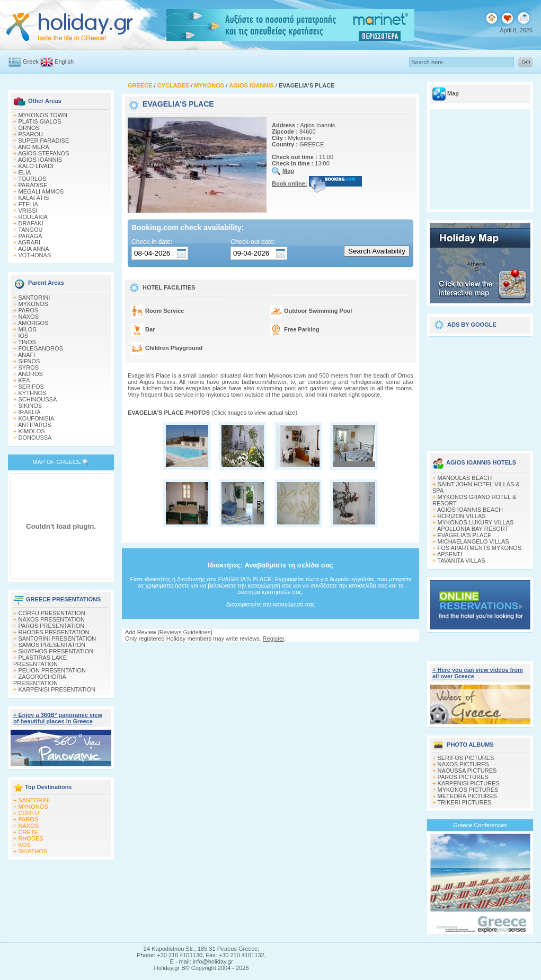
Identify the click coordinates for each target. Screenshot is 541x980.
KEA (24, 380)
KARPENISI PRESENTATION (57, 689)
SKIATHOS (33, 851)
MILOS (28, 329)
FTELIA (28, 204)
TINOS (27, 342)
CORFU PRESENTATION (52, 613)
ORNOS (29, 128)
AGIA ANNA (34, 249)
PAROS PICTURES (463, 777)
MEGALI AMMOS (41, 191)
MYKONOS (33, 304)
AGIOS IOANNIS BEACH (470, 510)
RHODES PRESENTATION (54, 632)
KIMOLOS (32, 431)
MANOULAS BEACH (465, 478)
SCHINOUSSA (38, 399)
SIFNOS (29, 361)
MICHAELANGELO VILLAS (473, 541)
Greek (31, 62)
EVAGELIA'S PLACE (465, 535)
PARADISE (33, 185)
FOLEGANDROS (41, 348)
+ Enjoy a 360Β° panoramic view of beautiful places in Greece (58, 718)
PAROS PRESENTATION (52, 626)
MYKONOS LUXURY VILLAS (476, 522)
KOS (25, 845)
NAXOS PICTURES (463, 764)
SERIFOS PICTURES (466, 758)
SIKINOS (30, 406)
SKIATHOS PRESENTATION (56, 651)
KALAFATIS (34, 198)
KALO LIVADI (36, 166)
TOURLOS (32, 179)
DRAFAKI (31, 223)
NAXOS (29, 317)
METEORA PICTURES (467, 796)
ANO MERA (34, 147)
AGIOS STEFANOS (44, 153)
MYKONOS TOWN (43, 115)
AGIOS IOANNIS (40, 160)
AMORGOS (33, 323)
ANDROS (30, 374)
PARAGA (30, 236)
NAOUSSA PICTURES (467, 771)
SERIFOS (31, 387)
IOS (24, 336)
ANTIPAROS (35, 425)
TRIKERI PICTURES (464, 802)
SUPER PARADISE (44, 141)
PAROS (29, 310)
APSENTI (450, 554)
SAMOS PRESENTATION (52, 645)
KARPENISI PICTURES (469, 783)
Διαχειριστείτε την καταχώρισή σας (270, 604)
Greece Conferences (480, 825)
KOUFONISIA (37, 418)
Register (273, 638)
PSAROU (31, 134)
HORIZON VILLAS (462, 516)
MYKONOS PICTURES (468, 790)
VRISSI (28, 211)
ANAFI (26, 355)
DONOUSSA (35, 437)
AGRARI (29, 242)
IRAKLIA (30, 412)
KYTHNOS (33, 393)
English (64, 62)
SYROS (29, 367)
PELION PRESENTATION (52, 670)
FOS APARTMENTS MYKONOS (480, 548)
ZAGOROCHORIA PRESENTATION (39, 680)
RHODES (31, 838)
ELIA (25, 172)
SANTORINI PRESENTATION (57, 638)
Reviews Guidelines (185, 632)
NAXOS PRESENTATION (52, 619)
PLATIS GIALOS (40, 121)
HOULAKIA (33, 217)
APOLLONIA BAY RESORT (473, 529)
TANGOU (30, 230)
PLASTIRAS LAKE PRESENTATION (40, 661)
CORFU (29, 813)
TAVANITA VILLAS (461, 561)
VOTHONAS (35, 255)
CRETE (28, 832)
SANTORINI (34, 297)
